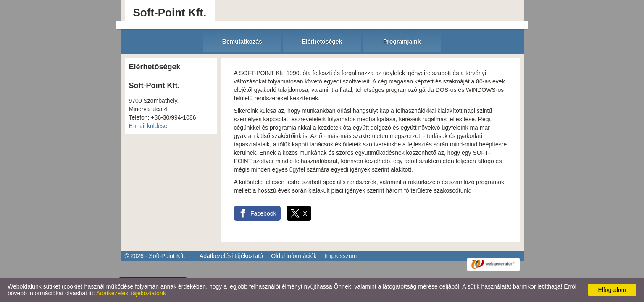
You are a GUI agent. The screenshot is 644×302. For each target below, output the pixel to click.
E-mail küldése (148, 126)
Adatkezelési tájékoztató (231, 256)
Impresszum (341, 256)
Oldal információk (294, 256)
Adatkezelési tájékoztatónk (131, 293)
